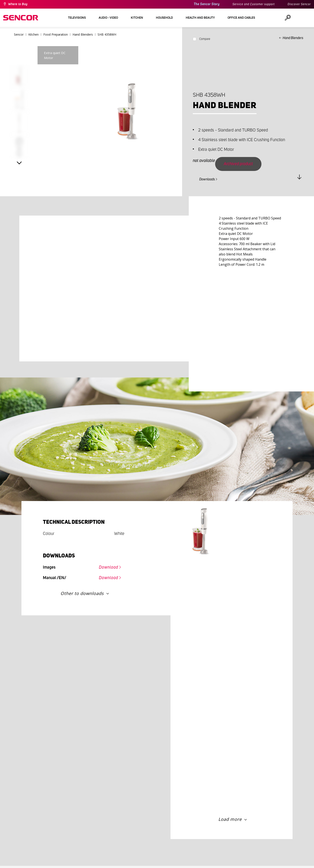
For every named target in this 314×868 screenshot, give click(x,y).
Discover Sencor (299, 4)
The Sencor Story (207, 4)
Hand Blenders (293, 38)
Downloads (207, 179)
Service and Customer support (254, 4)
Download (109, 567)
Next (19, 163)
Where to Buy (18, 4)
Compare (205, 39)
